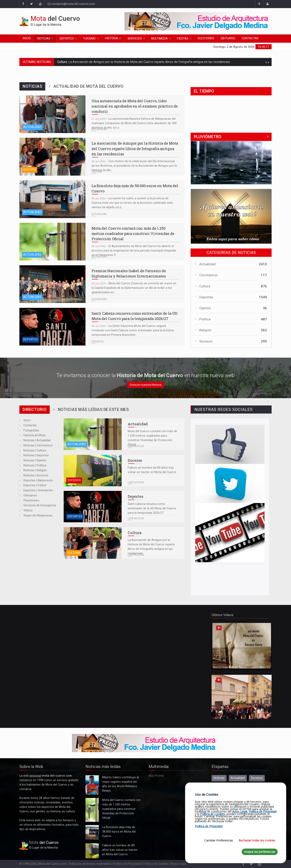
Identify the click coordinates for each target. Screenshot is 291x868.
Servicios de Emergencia (40, 505)
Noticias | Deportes (36, 455)
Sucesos (206, 341)
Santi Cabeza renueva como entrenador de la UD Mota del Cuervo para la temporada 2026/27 (52, 327)
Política (205, 319)
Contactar (250, 38)
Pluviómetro (31, 501)
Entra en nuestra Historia (145, 385)
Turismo (89, 39)
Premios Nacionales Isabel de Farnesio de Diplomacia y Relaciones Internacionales (52, 284)
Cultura (30, 170)
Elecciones (206, 38)
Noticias (44, 39)
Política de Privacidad (127, 864)
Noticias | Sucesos (36, 475)
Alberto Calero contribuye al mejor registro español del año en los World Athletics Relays (92, 785)
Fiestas (183, 39)
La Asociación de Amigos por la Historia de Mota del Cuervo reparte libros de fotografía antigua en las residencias (149, 62)
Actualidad (32, 127)
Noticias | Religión (35, 470)
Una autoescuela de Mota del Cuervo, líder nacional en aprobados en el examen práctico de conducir (52, 114)
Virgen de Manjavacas (38, 516)
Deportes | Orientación (38, 490)
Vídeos (28, 510)
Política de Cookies (156, 864)
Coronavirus (208, 275)
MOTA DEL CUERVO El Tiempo (231, 111)
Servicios (135, 39)
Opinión (205, 308)
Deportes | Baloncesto (38, 480)
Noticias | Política (35, 465)
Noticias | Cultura (35, 451)
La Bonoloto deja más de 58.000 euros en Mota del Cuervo (52, 199)
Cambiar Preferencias (219, 840)
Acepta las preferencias (260, 852)
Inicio (27, 38)
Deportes (67, 39)
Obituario (228, 38)
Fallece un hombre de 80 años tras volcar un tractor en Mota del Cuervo (93, 471)
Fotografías (31, 430)
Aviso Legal (178, 864)
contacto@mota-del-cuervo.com (71, 4)
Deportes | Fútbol (35, 485)
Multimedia (159, 39)
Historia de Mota (34, 435)
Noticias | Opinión (35, 460)
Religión (205, 330)
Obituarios (30, 495)
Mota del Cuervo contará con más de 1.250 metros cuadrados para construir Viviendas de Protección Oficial (52, 242)
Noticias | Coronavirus (38, 445)
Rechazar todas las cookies (257, 840)
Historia (113, 38)
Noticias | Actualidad (37, 440)
